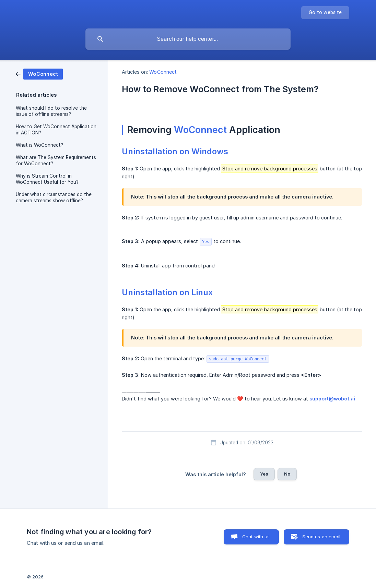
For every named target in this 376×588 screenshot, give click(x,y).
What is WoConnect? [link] (39, 145)
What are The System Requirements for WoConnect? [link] (56, 160)
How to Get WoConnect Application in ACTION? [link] (56, 130)
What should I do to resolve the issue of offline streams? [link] (51, 111)
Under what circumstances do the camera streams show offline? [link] (54, 197)
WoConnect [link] (163, 72)
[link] (39, 74)
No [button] (287, 474)
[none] (325, 13)
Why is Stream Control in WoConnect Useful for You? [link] (47, 179)
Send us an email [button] (321, 537)
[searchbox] (188, 39)
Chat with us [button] (256, 537)
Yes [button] (264, 474)
